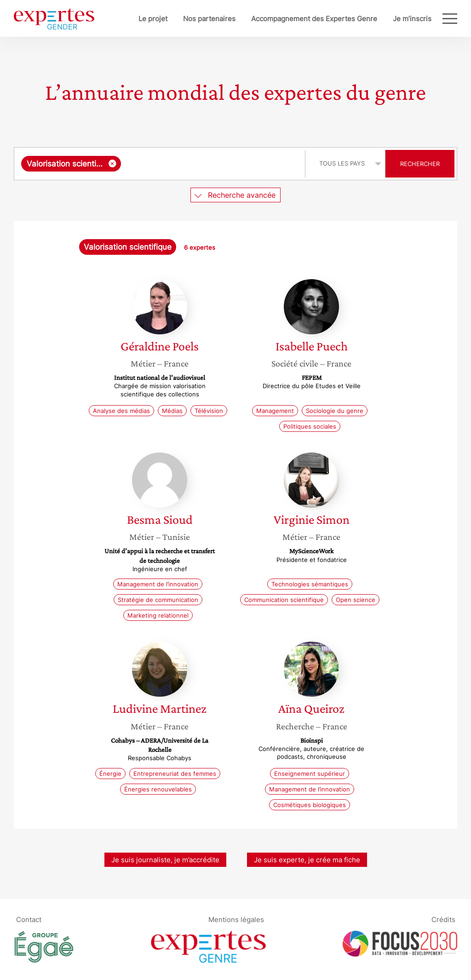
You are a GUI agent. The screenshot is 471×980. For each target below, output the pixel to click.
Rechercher (420, 164)
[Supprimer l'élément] (112, 163)
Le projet (153, 19)
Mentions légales (236, 920)
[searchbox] (211, 164)
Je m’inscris (412, 19)
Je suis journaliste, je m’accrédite (165, 860)
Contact (29, 920)
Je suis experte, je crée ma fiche (307, 860)
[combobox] (161, 164)
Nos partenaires (209, 19)
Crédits (443, 920)
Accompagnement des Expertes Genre (314, 19)
